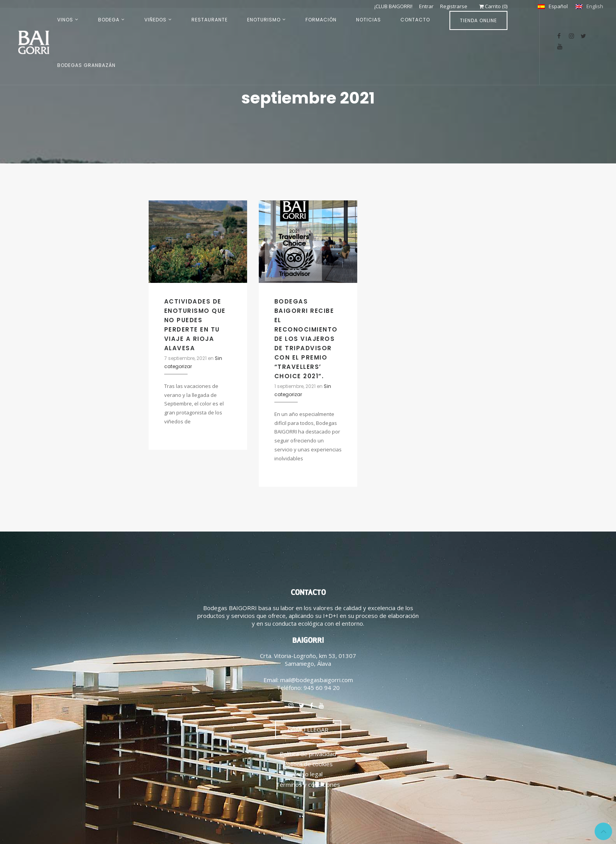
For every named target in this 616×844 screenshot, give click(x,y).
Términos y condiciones (308, 784)
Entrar (426, 6)
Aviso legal (308, 774)
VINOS (65, 20)
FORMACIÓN (321, 20)
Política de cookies (308, 764)
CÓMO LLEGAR (308, 730)
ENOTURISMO (264, 20)
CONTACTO (415, 20)
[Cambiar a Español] (553, 6)
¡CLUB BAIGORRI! (393, 6)
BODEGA (109, 20)
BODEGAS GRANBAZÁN (86, 65)
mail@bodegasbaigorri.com (317, 680)
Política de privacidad (308, 754)
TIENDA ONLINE (478, 20)
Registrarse (454, 6)
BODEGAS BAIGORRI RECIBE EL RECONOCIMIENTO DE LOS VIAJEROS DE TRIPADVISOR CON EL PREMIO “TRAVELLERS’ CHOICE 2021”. (306, 339)
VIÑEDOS (155, 20)
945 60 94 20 (322, 688)
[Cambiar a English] (589, 6)
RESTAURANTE (210, 20)
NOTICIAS (369, 20)
